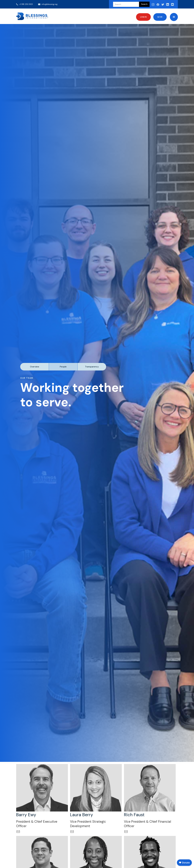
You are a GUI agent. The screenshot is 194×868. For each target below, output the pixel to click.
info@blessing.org (50, 4)
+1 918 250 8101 (26, 4)
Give (160, 17)
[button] (174, 17)
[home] (32, 16)
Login (143, 17)
